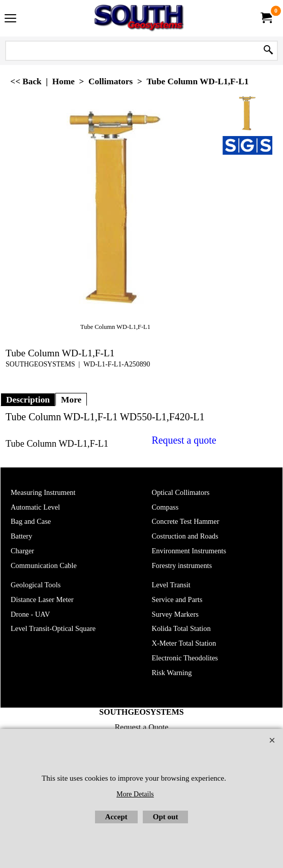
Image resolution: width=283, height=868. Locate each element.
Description (28, 399)
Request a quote (184, 440)
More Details (135, 794)
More (71, 399)
